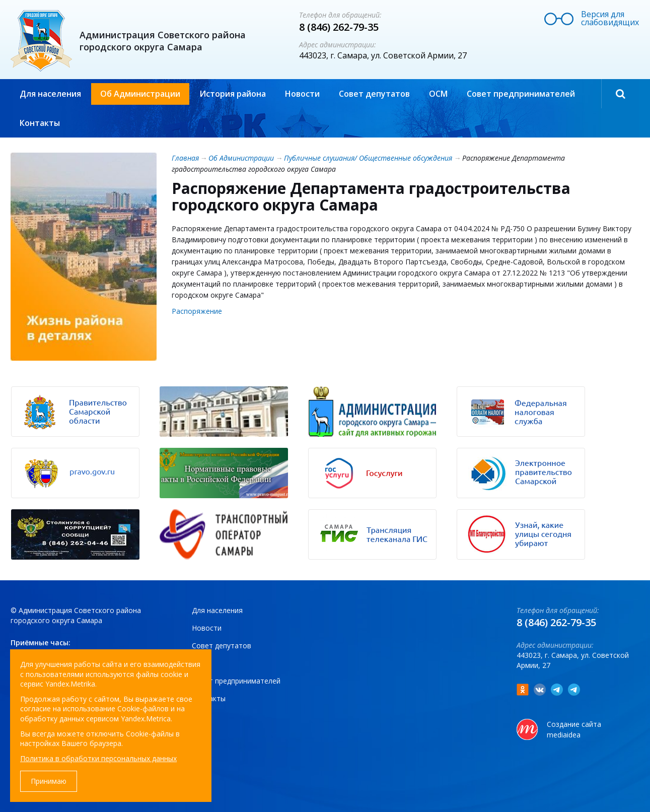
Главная (185, 158)
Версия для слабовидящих (610, 18)
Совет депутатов (374, 94)
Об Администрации (140, 94)
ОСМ (438, 94)
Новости (302, 94)
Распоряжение (197, 311)
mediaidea (564, 735)
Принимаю (49, 781)
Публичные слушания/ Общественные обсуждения (368, 158)
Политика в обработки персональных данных (98, 758)
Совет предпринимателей (521, 94)
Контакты (40, 123)
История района (233, 94)
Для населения (50, 94)
